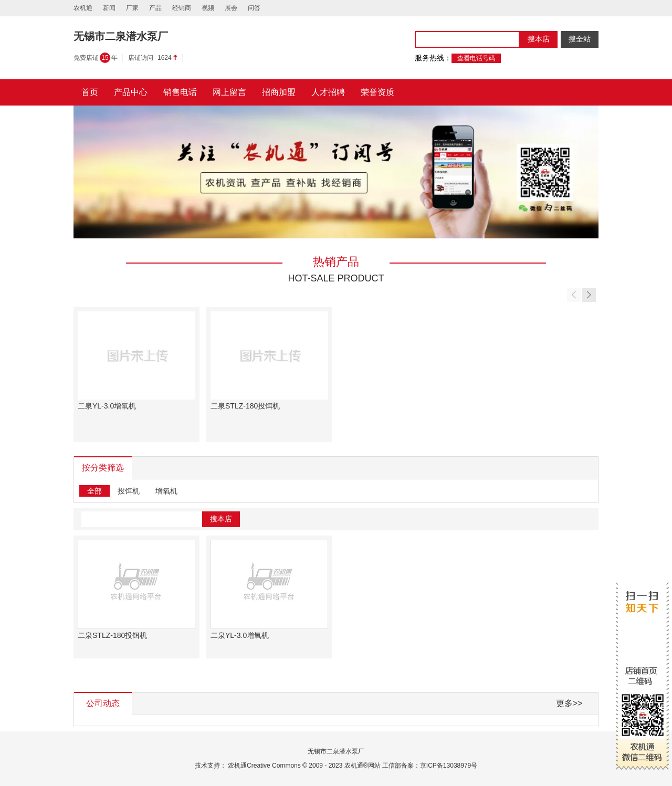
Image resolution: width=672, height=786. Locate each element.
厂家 (132, 8)
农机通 (83, 8)
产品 (155, 8)
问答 (254, 8)
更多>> (569, 703)
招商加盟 (279, 92)
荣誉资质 (377, 92)
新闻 (109, 8)
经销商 (182, 8)
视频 (208, 8)
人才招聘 (328, 92)
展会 (231, 8)
